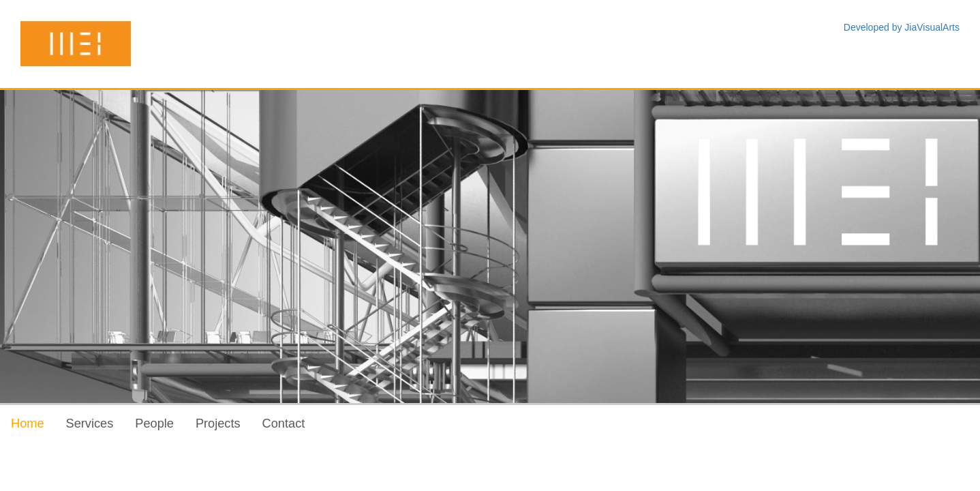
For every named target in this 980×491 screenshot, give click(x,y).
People (154, 423)
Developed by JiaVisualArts (902, 27)
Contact (284, 423)
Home (28, 423)
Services (90, 423)
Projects (218, 423)
